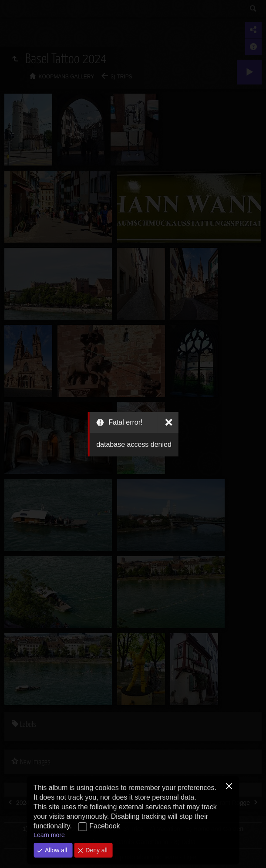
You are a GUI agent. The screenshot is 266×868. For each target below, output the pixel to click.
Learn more (49, 835)
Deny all (95, 850)
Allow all (55, 850)
